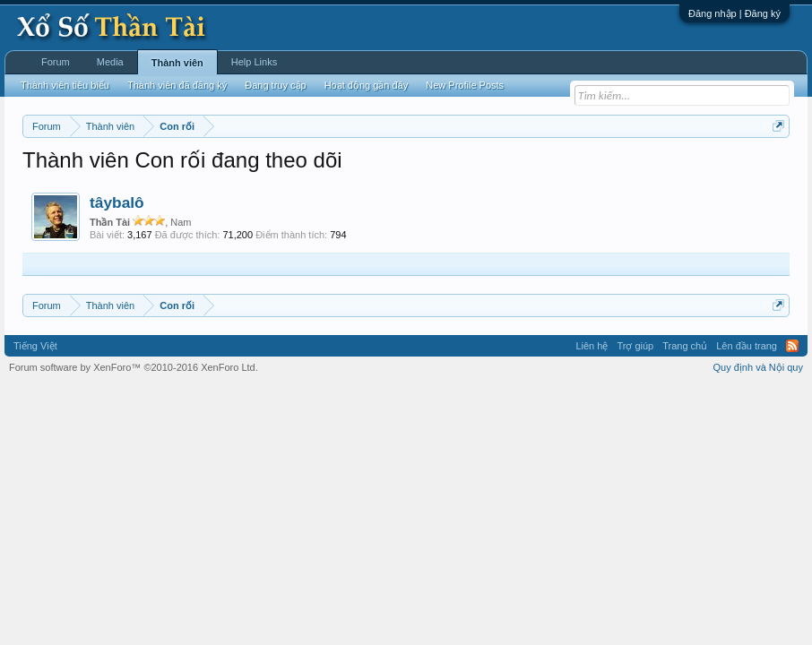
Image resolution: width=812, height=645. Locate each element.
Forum (56, 62)
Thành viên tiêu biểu (65, 85)
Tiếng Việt (35, 346)
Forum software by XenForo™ (134, 367)
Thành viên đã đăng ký (177, 85)
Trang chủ (685, 346)
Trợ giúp (635, 346)
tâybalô (117, 202)
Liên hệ (592, 346)
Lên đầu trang (747, 346)
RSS (792, 346)
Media (110, 62)
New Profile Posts (465, 85)
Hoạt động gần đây (367, 85)
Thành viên (177, 63)
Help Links (254, 62)
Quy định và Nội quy (759, 367)
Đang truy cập (275, 85)
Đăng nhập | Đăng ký (734, 13)
